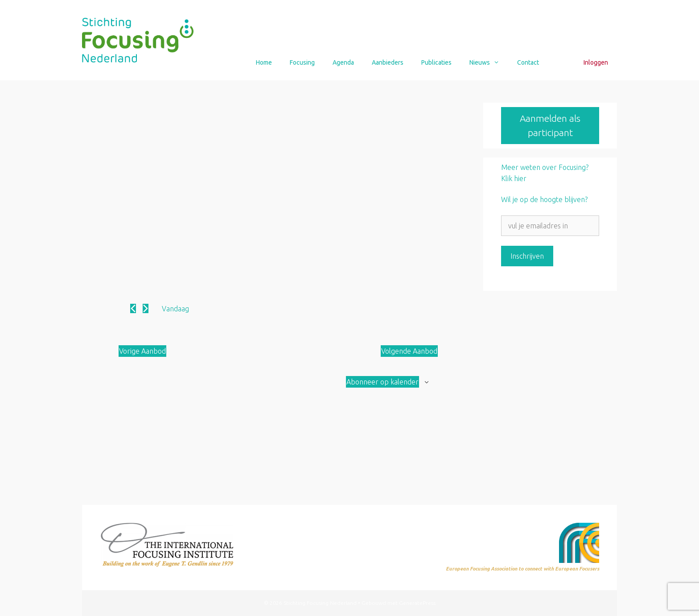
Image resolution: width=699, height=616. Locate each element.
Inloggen (596, 62)
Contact (528, 62)
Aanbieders (388, 62)
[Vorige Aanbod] (133, 308)
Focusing (302, 62)
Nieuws (489, 62)
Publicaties (436, 62)
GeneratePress (417, 603)
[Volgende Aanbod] (146, 308)
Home (264, 62)
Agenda (343, 62)
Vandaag (175, 309)
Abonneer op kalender (382, 382)
